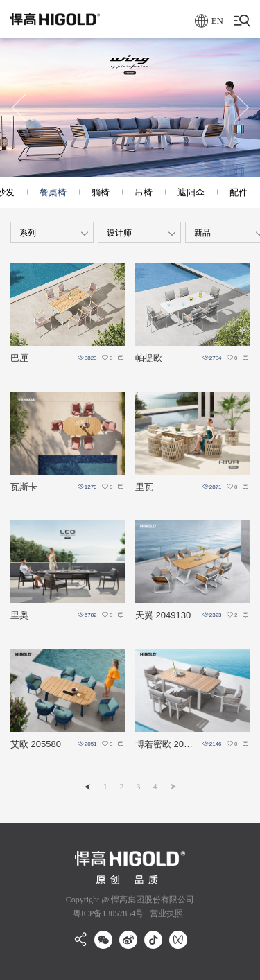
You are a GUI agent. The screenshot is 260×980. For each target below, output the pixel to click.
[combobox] (52, 232)
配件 (239, 192)
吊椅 (144, 192)
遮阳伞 (191, 192)
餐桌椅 (53, 192)
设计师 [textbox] (119, 233)
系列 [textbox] (28, 233)
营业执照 (165, 913)
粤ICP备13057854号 (109, 913)
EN (209, 20)
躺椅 (101, 192)
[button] (19, 107)
